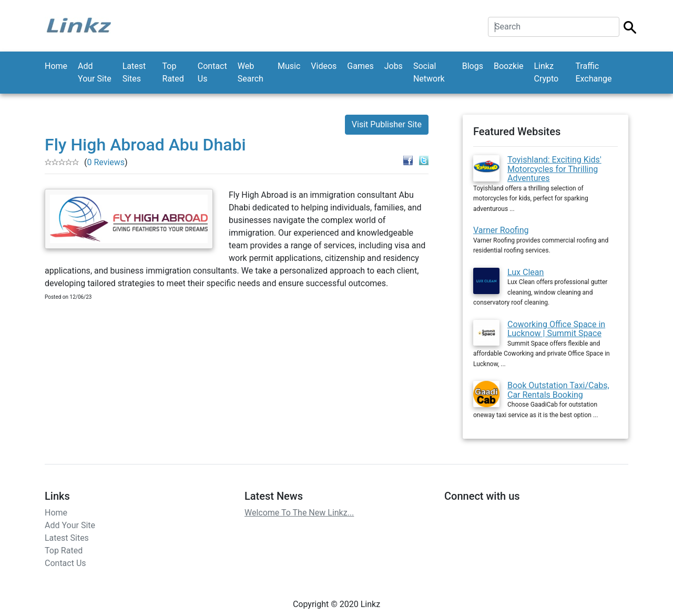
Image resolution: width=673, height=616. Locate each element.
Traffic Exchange (593, 72)
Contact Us (212, 72)
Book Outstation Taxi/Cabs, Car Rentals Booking (558, 390)
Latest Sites (134, 72)
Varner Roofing (501, 230)
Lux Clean (526, 272)
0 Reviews (106, 162)
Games (360, 66)
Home (56, 66)
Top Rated (173, 72)
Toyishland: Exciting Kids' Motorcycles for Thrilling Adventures (554, 169)
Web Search (251, 72)
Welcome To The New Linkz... (299, 513)
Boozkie (509, 66)
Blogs (473, 66)
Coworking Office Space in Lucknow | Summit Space (556, 329)
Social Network (429, 72)
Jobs (394, 66)
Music (289, 66)
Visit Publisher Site (387, 124)
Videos (324, 66)
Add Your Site (95, 72)
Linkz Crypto (547, 72)
